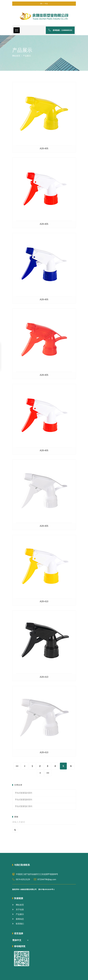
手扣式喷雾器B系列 (24, 800)
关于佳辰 (18, 910)
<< (17, 766)
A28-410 (44, 601)
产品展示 (18, 914)
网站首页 (16, 56)
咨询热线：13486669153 (60, 30)
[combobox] (20, 940)
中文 (46, 4)
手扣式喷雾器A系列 (24, 793)
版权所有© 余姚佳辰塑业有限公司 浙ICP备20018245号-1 (33, 889)
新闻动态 (18, 919)
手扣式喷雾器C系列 (24, 806)
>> (48, 773)
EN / (42, 4)
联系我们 (18, 924)
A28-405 (44, 148)
